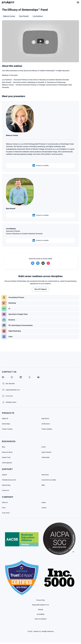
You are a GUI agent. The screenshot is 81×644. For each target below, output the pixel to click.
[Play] (41, 41)
